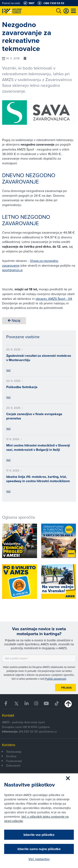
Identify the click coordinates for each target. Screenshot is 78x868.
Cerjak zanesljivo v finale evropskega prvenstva (34, 416)
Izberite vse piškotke (39, 835)
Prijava (66, 688)
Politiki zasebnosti (56, 679)
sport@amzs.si (12, 270)
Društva (11, 756)
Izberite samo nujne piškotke (39, 849)
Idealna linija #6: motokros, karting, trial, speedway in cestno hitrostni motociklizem (38, 479)
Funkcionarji (14, 761)
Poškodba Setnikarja (22, 387)
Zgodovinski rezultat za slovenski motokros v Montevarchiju (39, 358)
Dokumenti (13, 766)
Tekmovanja (14, 752)
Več (8, 370)
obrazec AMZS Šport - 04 (54, 299)
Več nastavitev (39, 859)
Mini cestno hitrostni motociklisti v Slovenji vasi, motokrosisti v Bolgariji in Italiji (38, 448)
